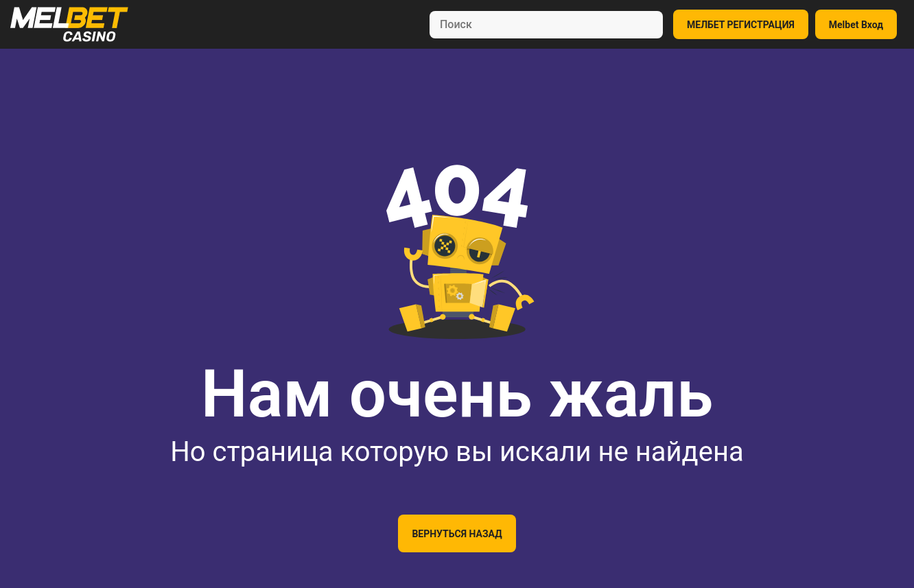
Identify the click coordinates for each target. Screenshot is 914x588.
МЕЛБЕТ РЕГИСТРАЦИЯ (741, 25)
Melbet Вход (856, 25)
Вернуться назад (457, 534)
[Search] (546, 25)
